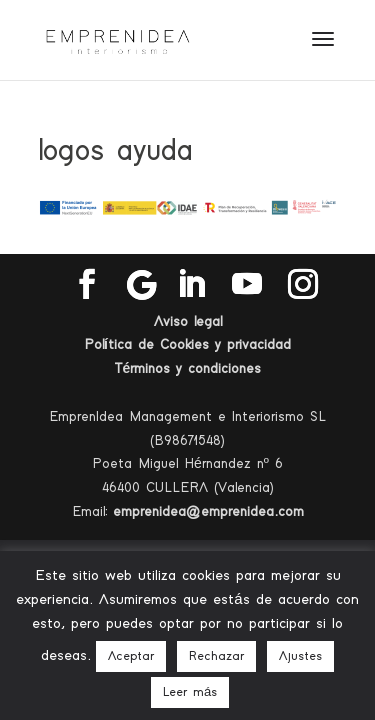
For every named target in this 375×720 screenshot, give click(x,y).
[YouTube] (247, 285)
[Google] (142, 285)
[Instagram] (303, 285)
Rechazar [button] (216, 656)
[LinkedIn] (191, 285)
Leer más (190, 692)
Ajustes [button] (300, 656)
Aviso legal (188, 322)
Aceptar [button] (131, 656)
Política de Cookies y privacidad (187, 345)
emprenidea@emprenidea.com (208, 512)
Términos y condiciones (188, 369)
